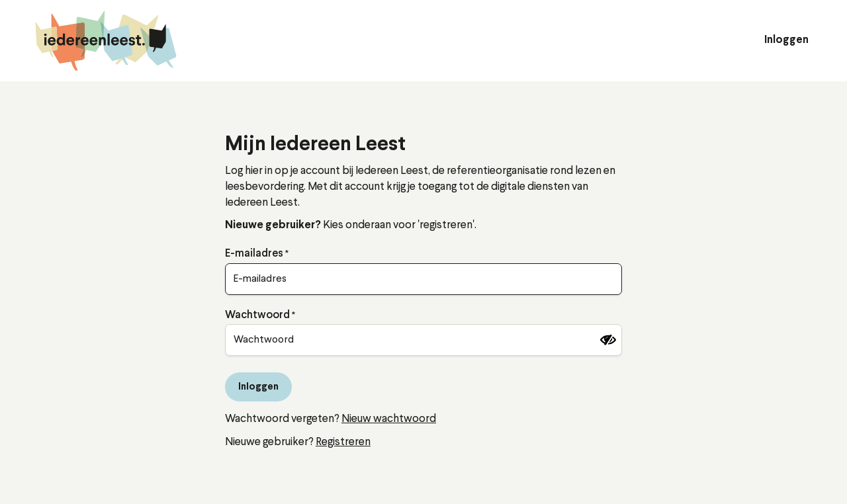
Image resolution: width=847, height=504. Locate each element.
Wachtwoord (257, 315)
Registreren (343, 442)
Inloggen (786, 40)
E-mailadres (254, 254)
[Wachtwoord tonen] (608, 340)
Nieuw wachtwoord (389, 419)
